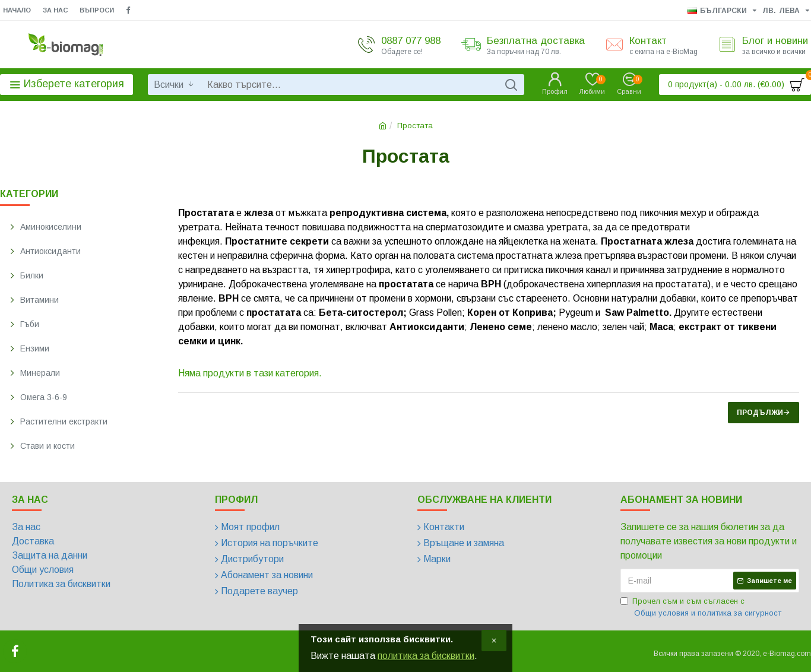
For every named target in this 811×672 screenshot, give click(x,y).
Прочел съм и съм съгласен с (702, 608)
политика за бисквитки (426, 656)
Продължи (760, 413)
